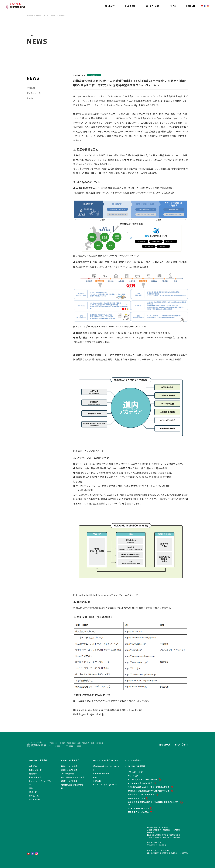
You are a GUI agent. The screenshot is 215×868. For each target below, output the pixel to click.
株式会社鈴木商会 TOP (36, 15)
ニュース (52, 15)
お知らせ (62, 15)
